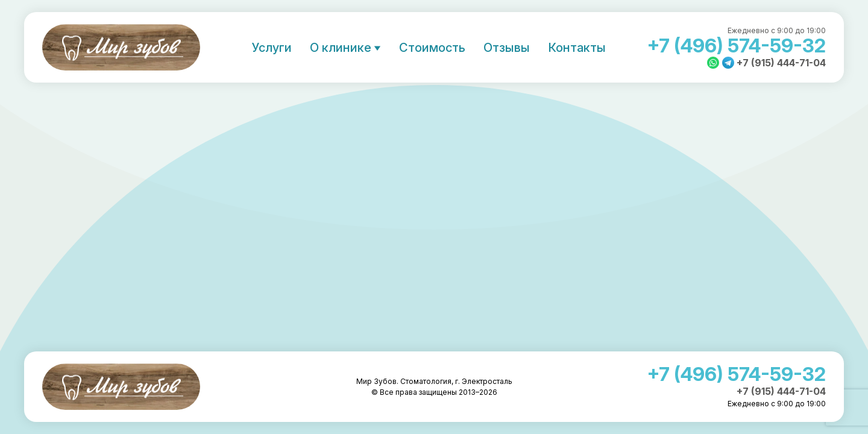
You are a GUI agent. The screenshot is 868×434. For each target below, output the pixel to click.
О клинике (341, 48)
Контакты (577, 48)
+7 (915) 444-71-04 (781, 63)
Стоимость (432, 48)
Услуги (272, 48)
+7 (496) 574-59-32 (737, 46)
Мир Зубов (121, 47)
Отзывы (507, 48)
